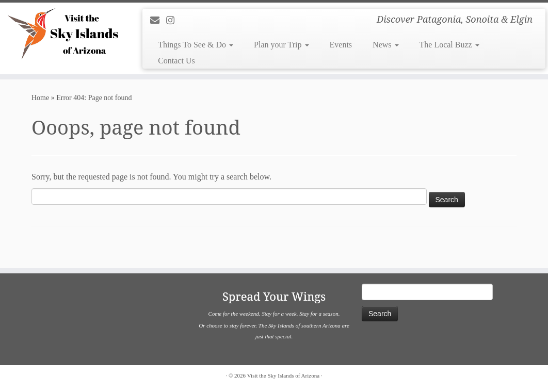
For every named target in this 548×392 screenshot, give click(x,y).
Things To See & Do (196, 45)
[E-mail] (158, 21)
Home (40, 98)
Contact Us (176, 61)
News (385, 45)
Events (341, 45)
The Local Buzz (449, 45)
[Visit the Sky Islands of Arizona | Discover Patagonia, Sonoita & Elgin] (64, 34)
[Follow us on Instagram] (174, 21)
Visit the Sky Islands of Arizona (283, 375)
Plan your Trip (281, 45)
